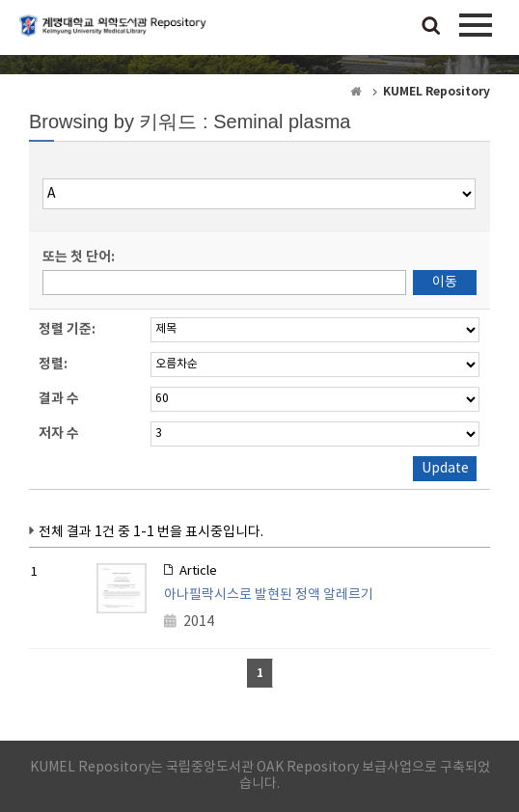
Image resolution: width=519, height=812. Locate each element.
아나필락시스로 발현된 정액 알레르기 (269, 595)
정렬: (53, 364)
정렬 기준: (67, 329)
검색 (431, 27)
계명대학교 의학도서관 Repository (116, 34)
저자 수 (59, 433)
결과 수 (59, 399)
